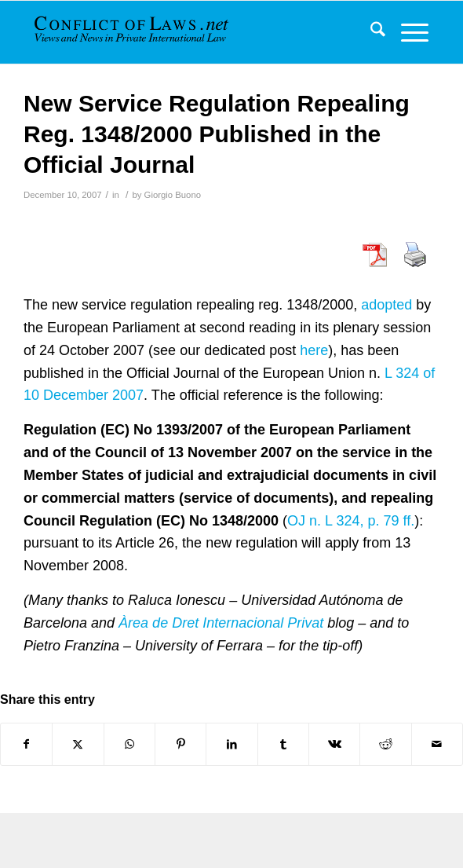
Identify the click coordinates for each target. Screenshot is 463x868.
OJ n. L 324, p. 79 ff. (351, 521)
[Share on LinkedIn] (231, 744)
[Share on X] (78, 744)
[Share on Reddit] (385, 744)
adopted (386, 305)
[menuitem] (370, 32)
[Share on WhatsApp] (129, 744)
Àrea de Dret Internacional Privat (221, 623)
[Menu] (407, 32)
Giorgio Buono (173, 195)
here (314, 350)
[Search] (370, 32)
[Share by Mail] (437, 744)
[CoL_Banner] (133, 32)
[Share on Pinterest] (180, 744)
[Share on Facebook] (26, 744)
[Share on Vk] (334, 744)
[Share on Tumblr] (283, 744)
